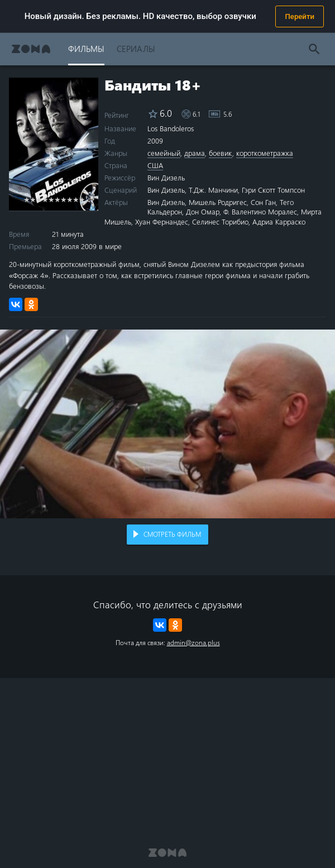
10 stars (82, 199)
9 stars (76, 199)
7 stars (63, 199)
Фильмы (86, 48)
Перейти (300, 16)
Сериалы (136, 48)
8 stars (70, 199)
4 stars (45, 199)
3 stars (39, 199)
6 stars (57, 199)
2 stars (33, 199)
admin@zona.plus (193, 642)
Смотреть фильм (172, 534)
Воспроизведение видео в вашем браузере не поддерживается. (167, 424)
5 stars (51, 199)
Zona (31, 49)
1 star (27, 199)
